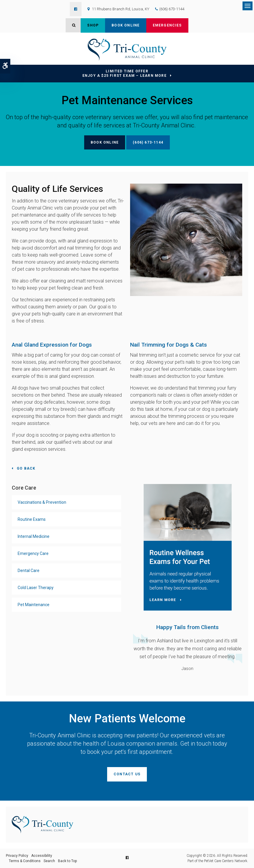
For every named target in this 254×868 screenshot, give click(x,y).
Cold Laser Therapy (36, 588)
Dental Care (29, 571)
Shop (93, 25)
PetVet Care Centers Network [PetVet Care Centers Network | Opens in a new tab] (226, 861)
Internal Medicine (34, 536)
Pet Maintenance (34, 605)
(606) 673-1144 (172, 9)
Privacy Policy (17, 856)
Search (49, 861)
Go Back (26, 468)
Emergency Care (33, 553)
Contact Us (127, 774)
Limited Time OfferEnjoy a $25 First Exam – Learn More (124, 73)
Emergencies (167, 25)
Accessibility (42, 856)
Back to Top (67, 861)
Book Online (126, 25)
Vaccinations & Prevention (42, 502)
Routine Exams (32, 519)
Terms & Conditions (25, 861)
